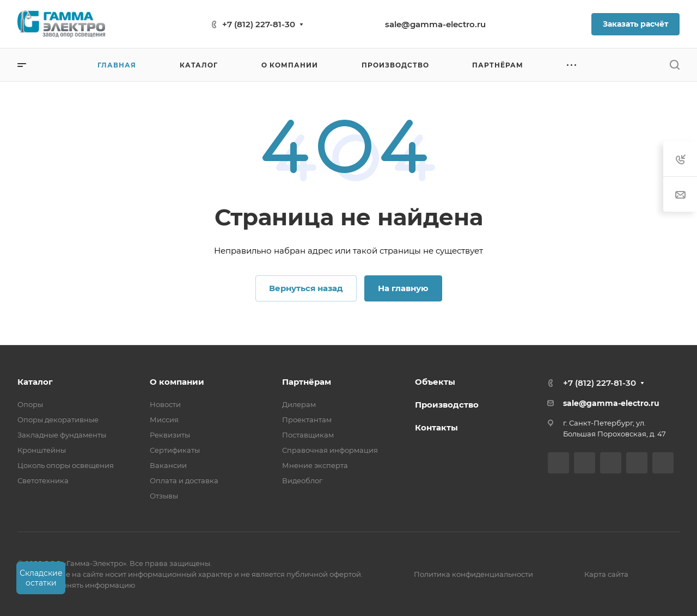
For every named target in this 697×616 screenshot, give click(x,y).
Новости (165, 404)
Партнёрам (307, 382)
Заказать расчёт (635, 24)
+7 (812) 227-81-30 (259, 24)
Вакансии (168, 465)
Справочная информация (330, 450)
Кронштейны (42, 450)
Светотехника (43, 481)
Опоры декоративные (58, 420)
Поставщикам (308, 435)
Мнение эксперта (315, 465)
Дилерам (299, 404)
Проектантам (307, 420)
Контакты (436, 427)
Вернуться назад (306, 288)
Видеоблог (302, 481)
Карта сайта (606, 574)
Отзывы (164, 496)
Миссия (164, 420)
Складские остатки (41, 578)
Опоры (30, 404)
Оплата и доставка (184, 481)
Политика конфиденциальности (473, 574)
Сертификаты (175, 450)
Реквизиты (170, 435)
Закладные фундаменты (62, 435)
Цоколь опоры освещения (66, 465)
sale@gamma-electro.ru (435, 24)
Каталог (35, 382)
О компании (177, 382)
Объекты (435, 382)
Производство (447, 405)
